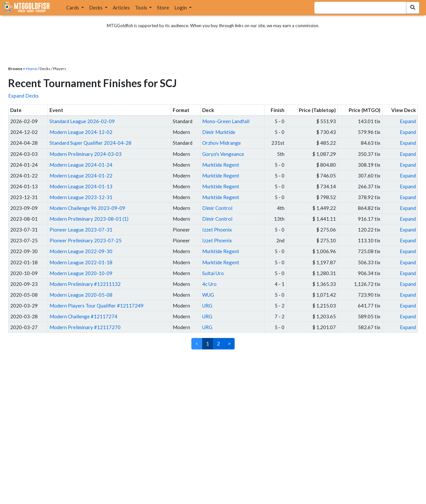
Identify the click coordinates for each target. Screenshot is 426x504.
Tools (142, 8)
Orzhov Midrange (222, 143)
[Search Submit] (413, 8)
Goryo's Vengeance (223, 154)
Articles (121, 8)
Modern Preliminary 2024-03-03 (86, 154)
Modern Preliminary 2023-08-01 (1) (89, 219)
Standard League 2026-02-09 (82, 121)
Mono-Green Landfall (226, 121)
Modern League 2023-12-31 (81, 197)
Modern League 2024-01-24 (81, 165)
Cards (73, 8)
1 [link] (208, 344)
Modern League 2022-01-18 (81, 262)
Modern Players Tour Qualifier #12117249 (97, 306)
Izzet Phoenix (217, 230)
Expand (408, 121)
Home (31, 69)
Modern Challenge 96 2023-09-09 (87, 208)
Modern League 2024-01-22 (81, 176)
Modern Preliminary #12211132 (85, 284)
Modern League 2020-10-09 (81, 273)
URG (207, 306)
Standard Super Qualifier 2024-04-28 (90, 143)
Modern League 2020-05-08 (81, 295)
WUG (208, 295)
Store (163, 8)
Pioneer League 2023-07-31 (81, 230)
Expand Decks (23, 96)
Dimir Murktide (219, 132)
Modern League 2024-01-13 (81, 186)
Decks (96, 8)
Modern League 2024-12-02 (81, 132)
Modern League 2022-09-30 (81, 251)
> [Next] (229, 344)
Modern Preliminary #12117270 (85, 327)
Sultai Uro (213, 273)
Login (181, 8)
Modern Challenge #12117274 (83, 316)
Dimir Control (217, 208)
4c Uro (209, 284)
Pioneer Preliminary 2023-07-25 (86, 240)
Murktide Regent (221, 165)
